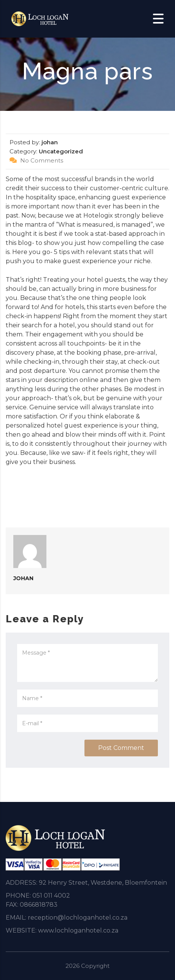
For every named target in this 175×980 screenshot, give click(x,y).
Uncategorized (61, 151)
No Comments (36, 160)
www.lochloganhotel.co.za (78, 930)
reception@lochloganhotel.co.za (78, 918)
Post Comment (121, 748)
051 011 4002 (51, 896)
